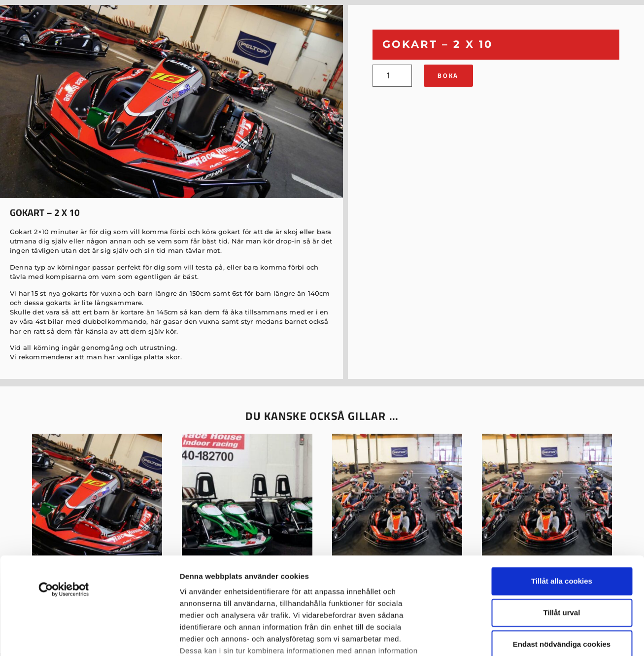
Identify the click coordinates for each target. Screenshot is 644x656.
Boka (448, 75)
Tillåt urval (562, 522)
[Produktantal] (392, 76)
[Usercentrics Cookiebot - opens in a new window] (64, 499)
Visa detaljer (202, 637)
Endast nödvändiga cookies (562, 553)
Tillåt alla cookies (562, 490)
